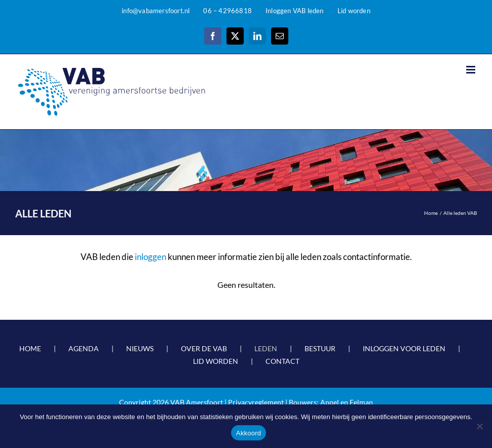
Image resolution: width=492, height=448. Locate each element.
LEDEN (266, 348)
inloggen (150, 257)
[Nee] (479, 426)
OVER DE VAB (204, 348)
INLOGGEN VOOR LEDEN (404, 348)
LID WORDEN (216, 361)
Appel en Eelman (347, 402)
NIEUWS (140, 348)
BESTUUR (320, 348)
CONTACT (282, 361)
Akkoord (249, 433)
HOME (30, 348)
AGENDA (84, 348)
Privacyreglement (256, 402)
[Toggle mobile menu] (471, 70)
